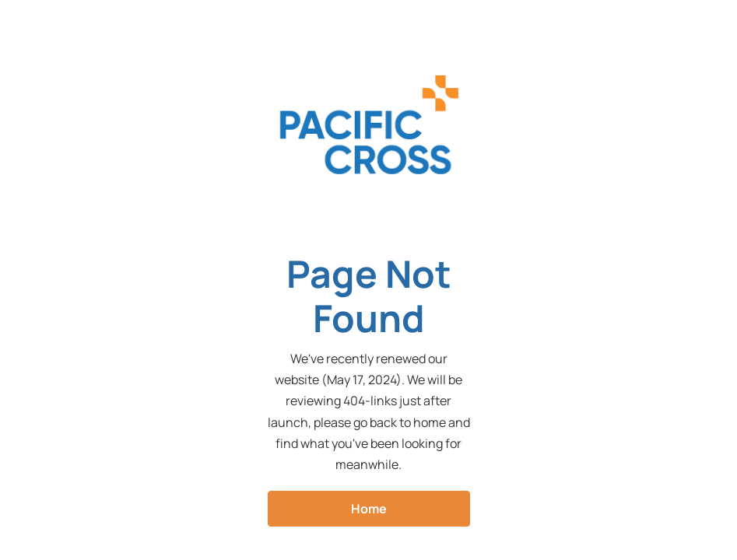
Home (369, 509)
